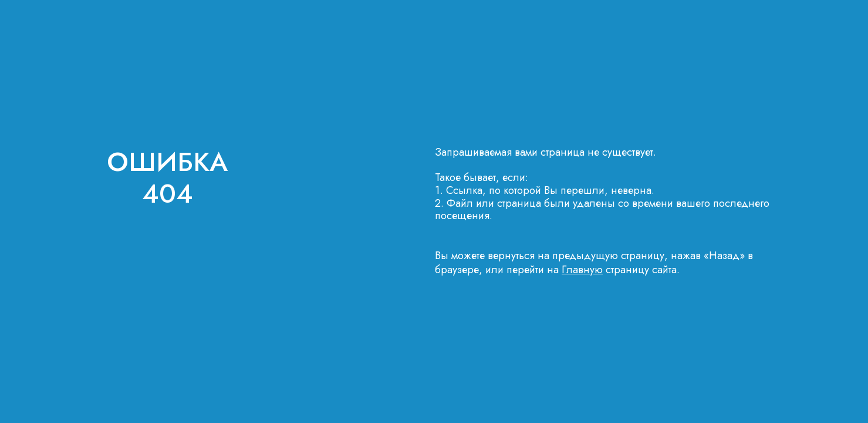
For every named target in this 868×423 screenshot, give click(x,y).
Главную (582, 269)
